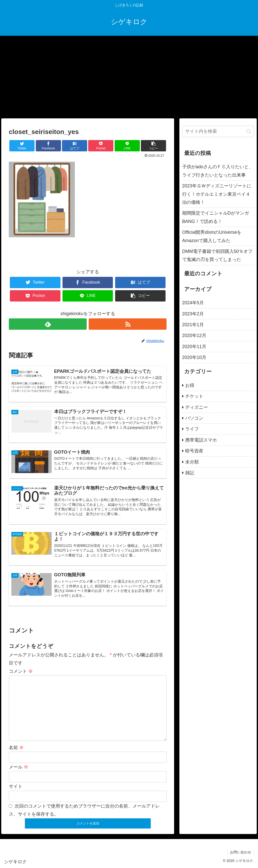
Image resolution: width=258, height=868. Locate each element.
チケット (194, 396)
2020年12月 (194, 336)
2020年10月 (194, 357)
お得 (190, 385)
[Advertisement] (129, 77)
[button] (249, 131)
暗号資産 (194, 451)
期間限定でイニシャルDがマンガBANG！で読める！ (216, 217)
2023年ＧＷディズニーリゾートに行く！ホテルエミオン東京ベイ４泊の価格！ (217, 194)
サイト (16, 786)
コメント (21, 671)
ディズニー (197, 407)
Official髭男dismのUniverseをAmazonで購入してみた (212, 236)
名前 (16, 748)
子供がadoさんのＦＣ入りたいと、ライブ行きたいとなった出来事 (218, 171)
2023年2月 (193, 314)
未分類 (192, 462)
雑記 (190, 473)
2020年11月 (194, 347)
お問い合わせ (241, 852)
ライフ (192, 429)
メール (19, 767)
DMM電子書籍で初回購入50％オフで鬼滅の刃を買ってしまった (217, 255)
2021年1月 (193, 325)
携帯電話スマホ (201, 440)
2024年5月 (193, 303)
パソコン (194, 418)
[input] (218, 131)
